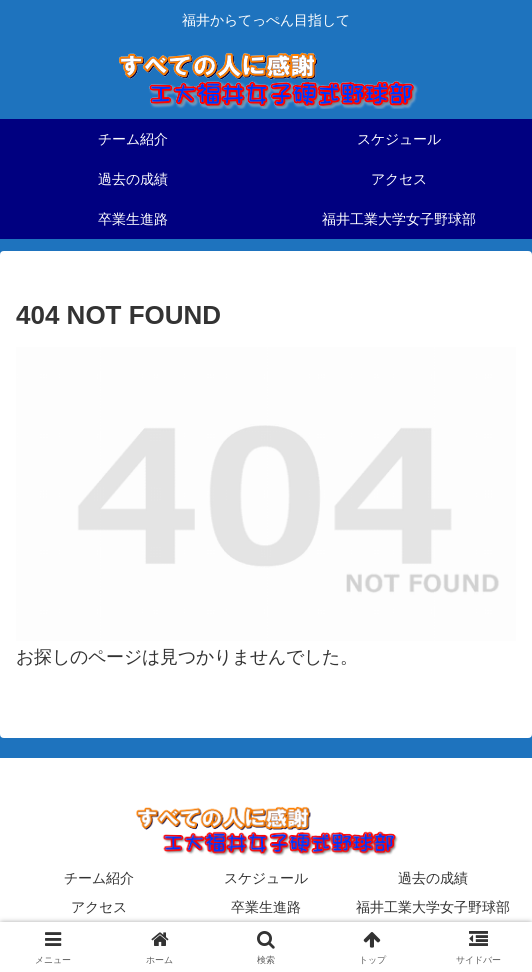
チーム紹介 (99, 878)
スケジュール (266, 878)
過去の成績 (433, 878)
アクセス (99, 907)
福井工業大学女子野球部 (433, 907)
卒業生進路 (266, 907)
